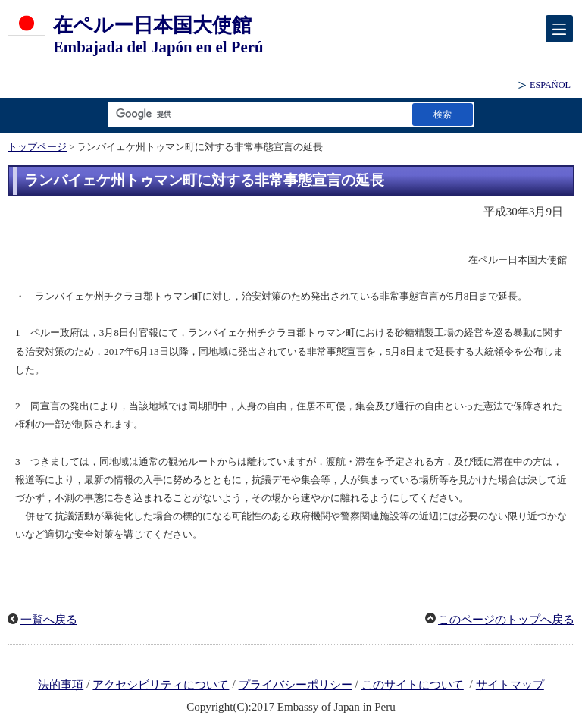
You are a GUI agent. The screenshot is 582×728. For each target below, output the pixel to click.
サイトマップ (510, 685)
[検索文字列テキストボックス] (257, 114)
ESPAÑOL (550, 85)
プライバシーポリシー (296, 685)
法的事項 (61, 685)
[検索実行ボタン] (443, 114)
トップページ (37, 147)
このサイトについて (413, 685)
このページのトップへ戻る (506, 620)
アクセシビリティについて (161, 685)
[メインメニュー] (559, 29)
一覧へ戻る (49, 620)
